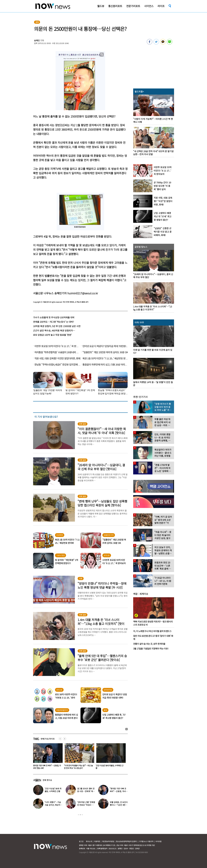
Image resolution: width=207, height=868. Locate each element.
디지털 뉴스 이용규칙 (146, 841)
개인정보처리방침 (108, 841)
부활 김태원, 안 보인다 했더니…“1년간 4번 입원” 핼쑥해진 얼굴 (119, 805)
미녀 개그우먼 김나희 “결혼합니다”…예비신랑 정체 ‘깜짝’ (47, 767)
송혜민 (37, 40)
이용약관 (97, 841)
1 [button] (78, 815)
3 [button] (82, 815)
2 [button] (80, 815)
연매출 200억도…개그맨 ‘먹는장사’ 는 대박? (53, 322)
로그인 (81, 841)
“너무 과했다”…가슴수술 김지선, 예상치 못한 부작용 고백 (54, 805)
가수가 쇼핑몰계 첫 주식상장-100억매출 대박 (54, 317)
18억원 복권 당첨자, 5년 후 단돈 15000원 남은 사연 (57, 326)
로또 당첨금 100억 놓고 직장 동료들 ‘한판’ (52, 335)
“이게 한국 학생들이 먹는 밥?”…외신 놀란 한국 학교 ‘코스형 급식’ (110, 767)
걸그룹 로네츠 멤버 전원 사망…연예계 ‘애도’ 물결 (86, 791)
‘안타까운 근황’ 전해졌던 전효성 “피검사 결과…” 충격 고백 (86, 805)
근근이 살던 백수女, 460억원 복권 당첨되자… (54, 330)
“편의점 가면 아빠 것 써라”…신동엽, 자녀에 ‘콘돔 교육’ (78, 767)
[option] (47, 757)
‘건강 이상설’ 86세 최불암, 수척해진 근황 (53, 790)
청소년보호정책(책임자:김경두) (127, 841)
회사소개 (89, 841)
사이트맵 (158, 841)
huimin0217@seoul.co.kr (83, 293)
